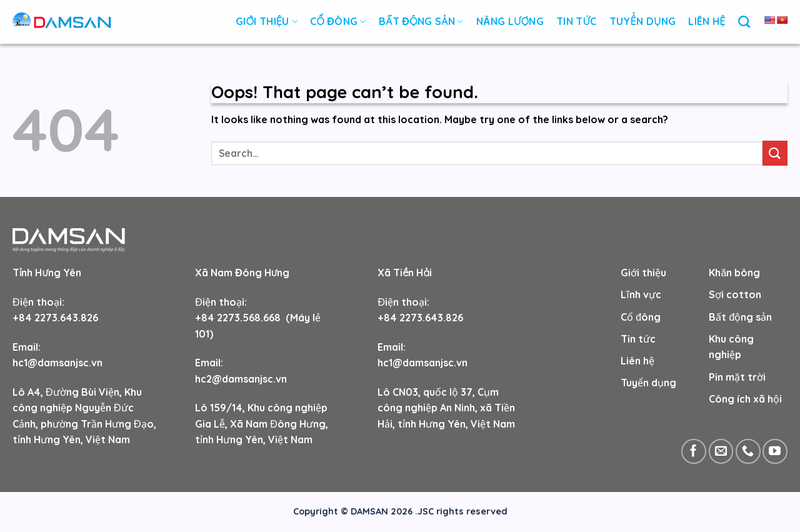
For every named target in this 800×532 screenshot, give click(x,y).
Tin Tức (577, 21)
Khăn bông (734, 273)
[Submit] (775, 153)
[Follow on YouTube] (775, 451)
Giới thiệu (267, 21)
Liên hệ (637, 361)
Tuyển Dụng (643, 21)
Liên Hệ (707, 21)
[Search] (744, 22)
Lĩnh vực (641, 294)
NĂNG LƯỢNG (510, 21)
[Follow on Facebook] (694, 451)
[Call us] (748, 451)
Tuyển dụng (648, 383)
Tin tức (638, 339)
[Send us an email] (721, 451)
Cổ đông (338, 21)
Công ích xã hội (745, 399)
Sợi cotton (735, 294)
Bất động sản (421, 21)
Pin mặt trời (737, 377)
